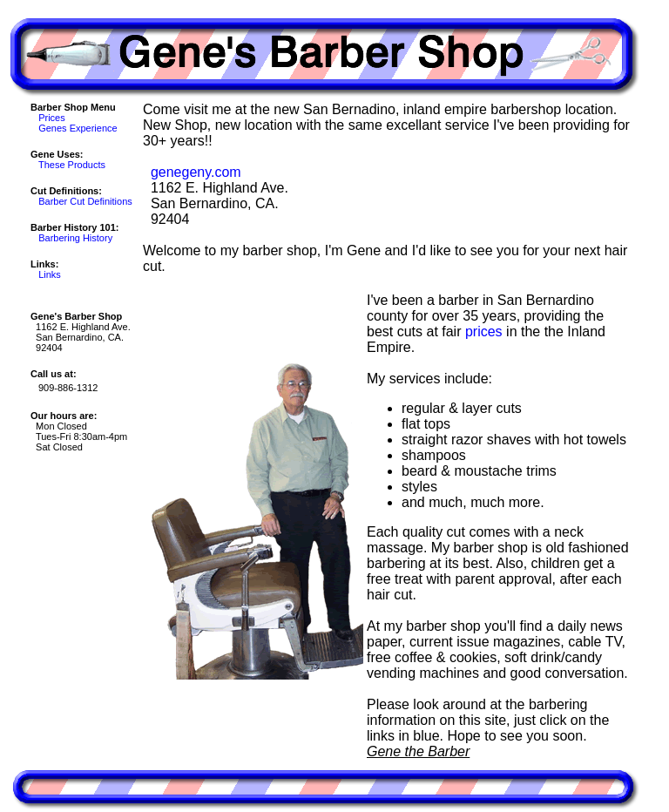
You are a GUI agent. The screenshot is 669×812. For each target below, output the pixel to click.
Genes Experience (78, 128)
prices (484, 332)
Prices (52, 118)
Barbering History (75, 238)
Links (50, 274)
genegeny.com (196, 172)
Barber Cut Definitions (85, 201)
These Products (72, 165)
